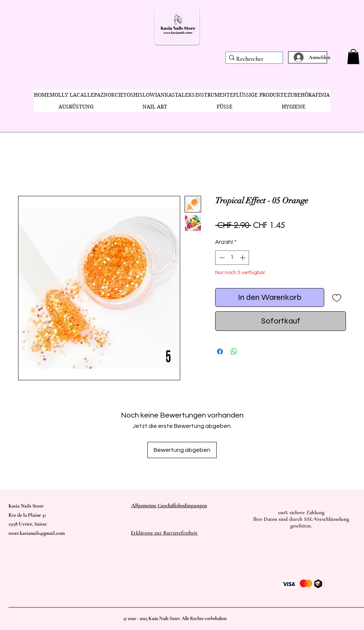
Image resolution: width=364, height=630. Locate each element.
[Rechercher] (252, 59)
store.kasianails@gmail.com (37, 533)
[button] (353, 57)
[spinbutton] (232, 258)
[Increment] (243, 258)
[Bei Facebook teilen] (220, 352)
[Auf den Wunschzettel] (337, 297)
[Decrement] (221, 258)
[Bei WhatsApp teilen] (234, 352)
